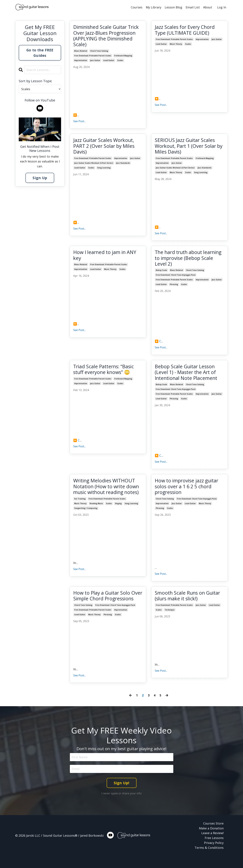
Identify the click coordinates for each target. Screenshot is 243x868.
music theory (176, 44)
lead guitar (109, 61)
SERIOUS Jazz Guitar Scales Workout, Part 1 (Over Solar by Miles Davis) (187, 147)
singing (118, 514)
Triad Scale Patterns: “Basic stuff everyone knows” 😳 (105, 372)
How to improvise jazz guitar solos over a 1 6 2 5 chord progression (189, 490)
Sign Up (40, 178)
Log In (222, 7)
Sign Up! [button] (122, 795)
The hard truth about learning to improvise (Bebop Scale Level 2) (180, 260)
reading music (96, 514)
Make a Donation (211, 840)
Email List (193, 7)
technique (170, 616)
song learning (104, 169)
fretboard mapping (123, 56)
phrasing (174, 287)
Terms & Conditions (209, 860)
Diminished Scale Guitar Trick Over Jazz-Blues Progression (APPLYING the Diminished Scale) (106, 36)
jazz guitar (95, 61)
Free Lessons (214, 850)
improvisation (81, 61)
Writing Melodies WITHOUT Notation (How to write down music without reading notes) (107, 493)
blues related (81, 52)
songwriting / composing (86, 518)
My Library (154, 7)
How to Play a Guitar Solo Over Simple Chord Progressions (103, 604)
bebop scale (161, 273)
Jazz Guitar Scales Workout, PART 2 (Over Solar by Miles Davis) (106, 147)
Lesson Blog (173, 7)
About (208, 7)
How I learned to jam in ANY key (107, 257)
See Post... (79, 122)
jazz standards (123, 165)
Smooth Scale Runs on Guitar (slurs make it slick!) (186, 601)
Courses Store (213, 835)
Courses (137, 7)
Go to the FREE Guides (40, 53)
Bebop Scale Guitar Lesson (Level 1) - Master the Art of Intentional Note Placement (188, 375)
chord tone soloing (99, 52)
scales (120, 61)
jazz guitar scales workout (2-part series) (94, 165)
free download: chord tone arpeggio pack (176, 277)
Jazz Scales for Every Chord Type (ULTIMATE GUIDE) (187, 30)
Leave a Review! (212, 845)
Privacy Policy (214, 855)
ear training (80, 509)
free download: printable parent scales (93, 56)
